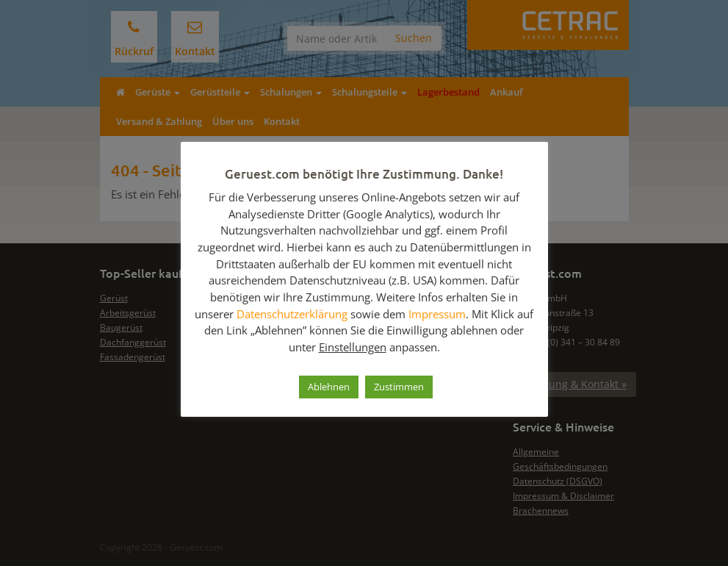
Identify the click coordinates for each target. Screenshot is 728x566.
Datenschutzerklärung (292, 314)
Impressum (437, 314)
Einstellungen (353, 347)
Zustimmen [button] (399, 387)
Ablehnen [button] (329, 387)
